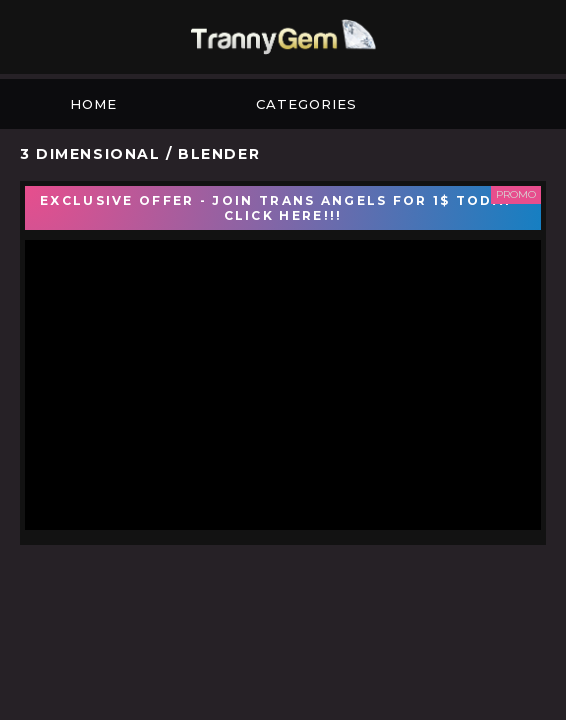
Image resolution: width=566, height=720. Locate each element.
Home (93, 104)
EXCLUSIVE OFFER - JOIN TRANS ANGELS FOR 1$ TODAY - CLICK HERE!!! (283, 208)
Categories (306, 104)
